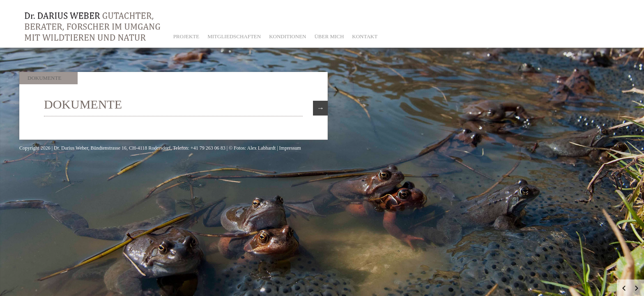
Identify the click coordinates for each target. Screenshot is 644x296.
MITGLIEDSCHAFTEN (234, 36)
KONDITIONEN (287, 36)
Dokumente (44, 78)
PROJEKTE (186, 36)
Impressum (290, 148)
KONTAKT (365, 36)
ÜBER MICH (329, 36)
